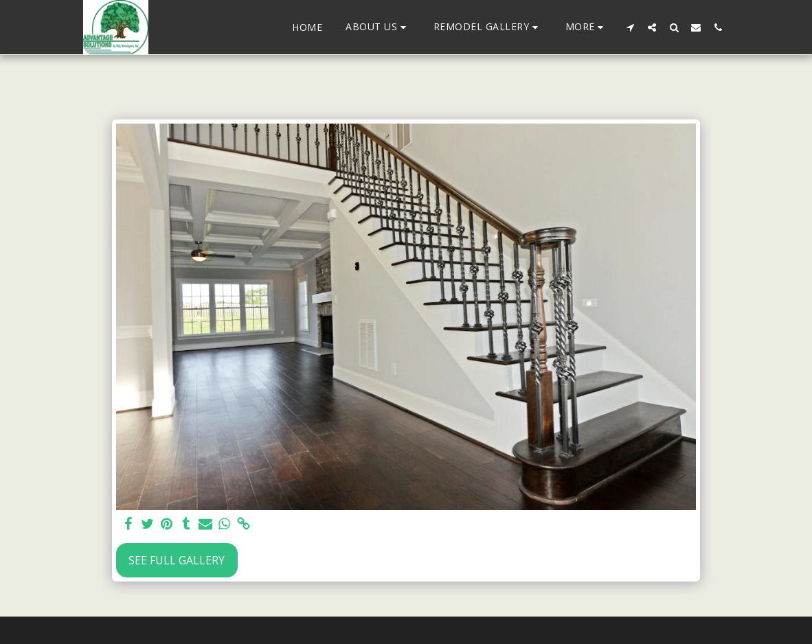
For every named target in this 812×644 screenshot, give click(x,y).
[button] (378, 27)
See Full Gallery (177, 560)
